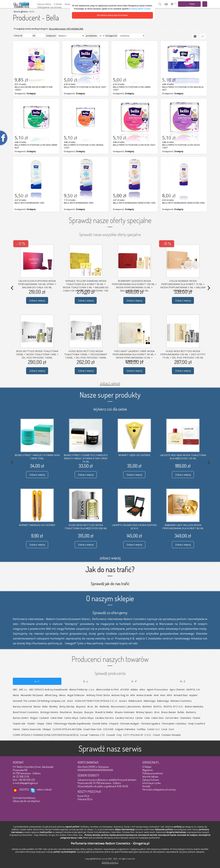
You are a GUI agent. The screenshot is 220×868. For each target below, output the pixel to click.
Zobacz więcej (37, 300)
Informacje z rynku (152, 783)
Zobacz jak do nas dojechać (26, 801)
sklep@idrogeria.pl (29, 783)
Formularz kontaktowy (24, 798)
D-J (86, 681)
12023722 (24, 789)
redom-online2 (44, 789)
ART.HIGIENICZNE (75, 29)
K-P (134, 681)
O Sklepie (147, 767)
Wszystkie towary (58, 29)
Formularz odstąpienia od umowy (159, 789)
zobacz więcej (110, 383)
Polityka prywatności (153, 773)
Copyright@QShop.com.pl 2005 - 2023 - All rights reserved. (110, 859)
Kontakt (146, 786)
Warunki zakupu (150, 777)
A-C (37, 681)
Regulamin (148, 770)
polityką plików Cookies (141, 9)
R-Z (183, 681)
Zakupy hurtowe (151, 780)
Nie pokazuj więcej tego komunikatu (113, 15)
